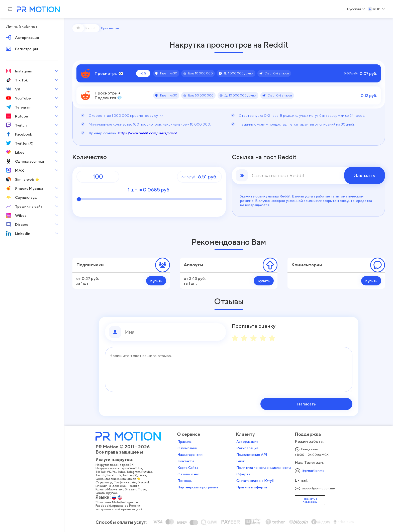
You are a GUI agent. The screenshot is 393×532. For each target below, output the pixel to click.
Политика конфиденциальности (265, 467)
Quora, (102, 493)
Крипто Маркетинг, (112, 489)
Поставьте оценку (254, 326)
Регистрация (249, 448)
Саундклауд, (106, 482)
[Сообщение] (229, 369)
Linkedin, (104, 486)
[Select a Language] (356, 9)
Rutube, (149, 472)
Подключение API (253, 454)
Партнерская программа (199, 487)
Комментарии (307, 265)
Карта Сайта (189, 467)
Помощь (186, 480)
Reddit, (136, 486)
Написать (320, 404)
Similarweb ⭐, (133, 479)
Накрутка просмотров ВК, (117, 465)
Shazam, (133, 489)
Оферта (245, 474)
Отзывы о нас (190, 474)
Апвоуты (193, 265)
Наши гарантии (191, 454)
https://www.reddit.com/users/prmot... (149, 133)
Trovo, (144, 489)
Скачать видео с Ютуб (257, 480)
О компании (189, 448)
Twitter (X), (132, 475)
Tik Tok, (103, 472)
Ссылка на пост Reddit (264, 157)
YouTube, (121, 472)
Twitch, (103, 475)
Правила (186, 441)
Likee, (145, 475)
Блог (242, 461)
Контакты (187, 461)
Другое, (114, 493)
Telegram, (135, 472)
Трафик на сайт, (127, 482)
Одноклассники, (109, 479)
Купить (156, 281)
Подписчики (90, 265)
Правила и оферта (253, 487)
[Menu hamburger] (10, 9)
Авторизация (249, 441)
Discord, (145, 482)
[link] (309, 175)
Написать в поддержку (311, 500)
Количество (90, 157)
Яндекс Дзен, (120, 486)
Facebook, (116, 475)
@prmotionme (315, 470)
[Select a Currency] (376, 9)
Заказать (365, 175)
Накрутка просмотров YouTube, (121, 468)
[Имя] (173, 332)
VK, (111, 472)
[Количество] (98, 177)
